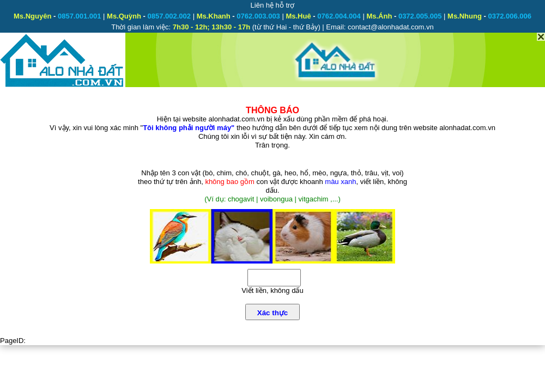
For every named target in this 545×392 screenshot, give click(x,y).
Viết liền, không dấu (272, 290)
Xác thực (272, 313)
